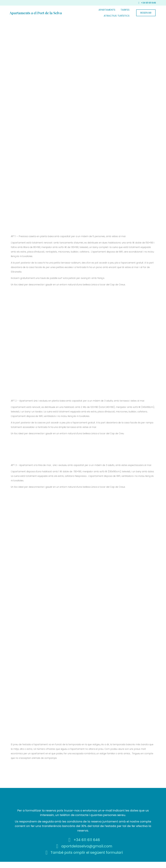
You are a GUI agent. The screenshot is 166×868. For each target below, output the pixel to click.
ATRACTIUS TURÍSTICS (117, 16)
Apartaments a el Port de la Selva (36, 13)
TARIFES (125, 10)
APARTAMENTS (107, 10)
